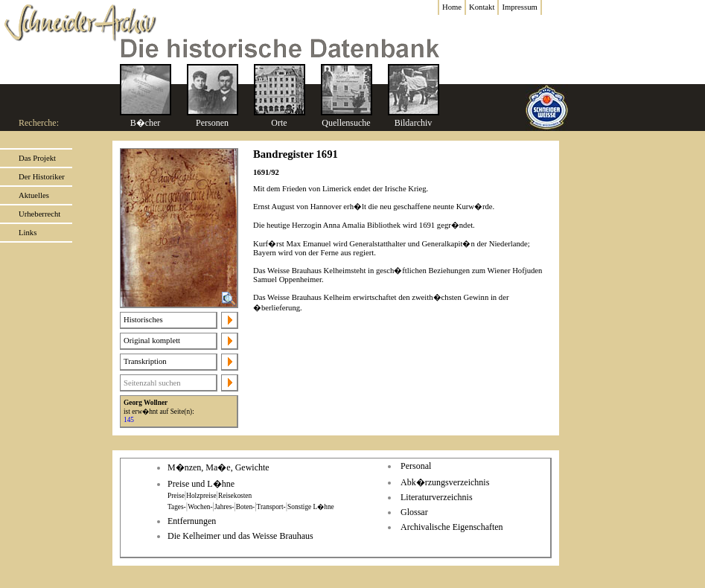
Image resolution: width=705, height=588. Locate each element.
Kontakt (482, 7)
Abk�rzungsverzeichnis (445, 482)
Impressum (519, 7)
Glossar (414, 512)
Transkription (145, 361)
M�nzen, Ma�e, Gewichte (218, 467)
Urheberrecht (39, 214)
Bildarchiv (414, 123)
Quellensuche (346, 123)
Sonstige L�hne (311, 507)
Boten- (245, 507)
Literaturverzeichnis (437, 497)
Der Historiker (42, 177)
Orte (279, 123)
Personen (212, 123)
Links (28, 233)
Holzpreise (201, 496)
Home (452, 7)
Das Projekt (37, 158)
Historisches (143, 320)
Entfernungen (192, 521)
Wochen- (200, 507)
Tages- (177, 507)
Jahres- (224, 507)
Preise (176, 496)
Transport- (271, 507)
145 (129, 420)
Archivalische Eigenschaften (452, 527)
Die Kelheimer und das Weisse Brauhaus (240, 536)
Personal (416, 466)
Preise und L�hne (201, 484)
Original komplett (152, 341)
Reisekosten (235, 496)
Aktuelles (34, 195)
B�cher (146, 123)
